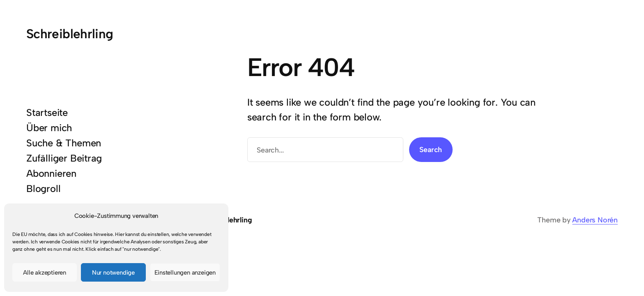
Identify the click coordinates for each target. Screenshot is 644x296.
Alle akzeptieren (45, 273)
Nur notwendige (113, 273)
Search (431, 149)
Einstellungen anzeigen (185, 273)
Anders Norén (595, 220)
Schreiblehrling (70, 34)
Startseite (47, 112)
